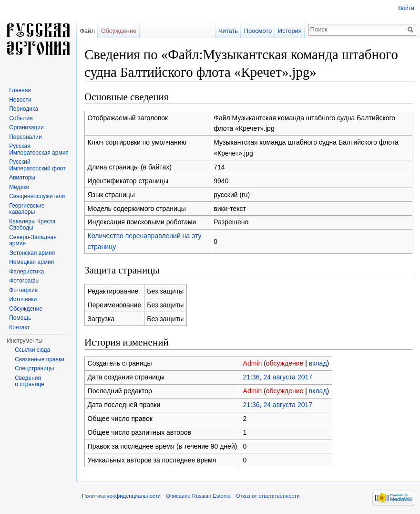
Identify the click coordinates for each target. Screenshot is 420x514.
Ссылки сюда (32, 350)
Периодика (24, 109)
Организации (26, 127)
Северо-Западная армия (33, 241)
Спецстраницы (34, 368)
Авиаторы (22, 178)
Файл (87, 31)
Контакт (19, 327)
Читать (228, 31)
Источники (23, 299)
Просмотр (258, 31)
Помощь (20, 318)
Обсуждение (119, 31)
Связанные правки (40, 359)
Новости (20, 100)
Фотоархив (23, 290)
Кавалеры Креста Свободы (32, 225)
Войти (406, 8)
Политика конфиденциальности (121, 496)
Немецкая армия (31, 262)
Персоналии (26, 137)
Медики (19, 187)
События (21, 118)
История (290, 31)
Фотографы (24, 281)
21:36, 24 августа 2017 (278, 377)
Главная (20, 90)
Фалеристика (26, 272)
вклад (318, 363)
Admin (253, 363)
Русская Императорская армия (39, 149)
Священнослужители (37, 196)
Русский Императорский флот (37, 165)
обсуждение (285, 363)
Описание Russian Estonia (198, 496)
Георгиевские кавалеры (27, 209)
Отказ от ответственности (268, 496)
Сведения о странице (30, 381)
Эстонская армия (32, 253)
